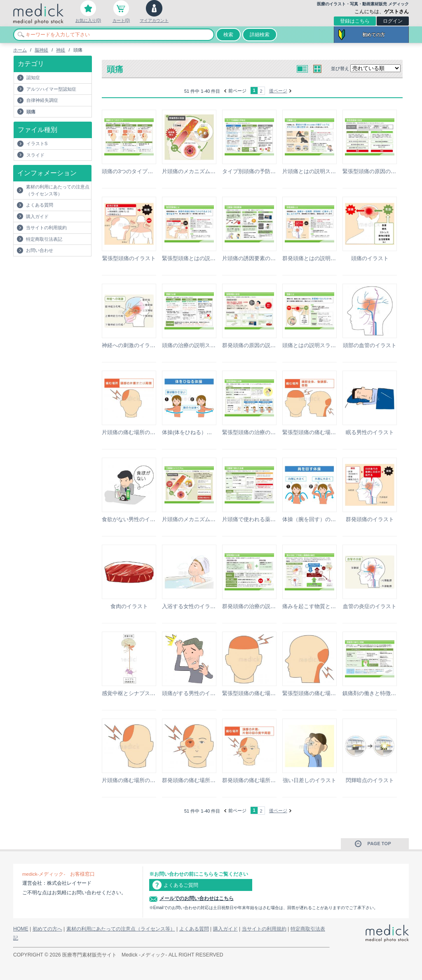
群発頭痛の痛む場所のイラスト (199, 780)
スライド (35, 155)
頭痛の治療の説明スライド (194, 345)
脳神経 (41, 50)
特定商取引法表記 (44, 239)
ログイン (393, 21)
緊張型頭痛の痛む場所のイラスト (322, 432)
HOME (21, 929)
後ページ (278, 91)
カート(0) (121, 20)
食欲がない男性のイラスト (134, 519)
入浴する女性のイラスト (191, 606)
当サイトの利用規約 (46, 228)
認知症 (33, 78)
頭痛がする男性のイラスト (194, 693)
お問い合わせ (40, 250)
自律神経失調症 (42, 100)
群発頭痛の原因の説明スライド (260, 345)
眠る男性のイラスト (370, 432)
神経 (61, 50)
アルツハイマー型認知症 (51, 89)
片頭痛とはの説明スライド (314, 171)
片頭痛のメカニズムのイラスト (199, 171)
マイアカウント (154, 20)
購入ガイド (37, 216)
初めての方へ (47, 929)
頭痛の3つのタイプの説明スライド (143, 171)
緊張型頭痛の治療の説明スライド (262, 432)
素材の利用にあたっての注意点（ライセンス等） (58, 190)
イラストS (37, 143)
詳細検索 (260, 35)
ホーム (20, 50)
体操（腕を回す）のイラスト (317, 519)
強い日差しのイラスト (309, 780)
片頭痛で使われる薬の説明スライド (265, 519)
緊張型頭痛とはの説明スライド (199, 258)
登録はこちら (355, 21)
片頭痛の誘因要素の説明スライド (262, 258)
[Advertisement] (61, 273)
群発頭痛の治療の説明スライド (260, 606)
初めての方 (374, 35)
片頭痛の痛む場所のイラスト (137, 432)
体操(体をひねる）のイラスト (198, 432)
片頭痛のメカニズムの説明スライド (205, 519)
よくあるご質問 (181, 885)
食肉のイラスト (129, 606)
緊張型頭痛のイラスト (129, 258)
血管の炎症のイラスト (370, 606)
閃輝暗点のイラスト (370, 780)
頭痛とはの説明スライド (312, 345)
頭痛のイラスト (370, 258)
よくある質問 (40, 205)
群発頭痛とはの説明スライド (317, 258)
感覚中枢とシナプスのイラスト (139, 693)
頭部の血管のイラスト (370, 345)
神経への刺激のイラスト (131, 345)
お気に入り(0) (88, 20)
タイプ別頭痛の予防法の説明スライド (268, 171)
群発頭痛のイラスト (370, 519)
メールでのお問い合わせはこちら (197, 898)
